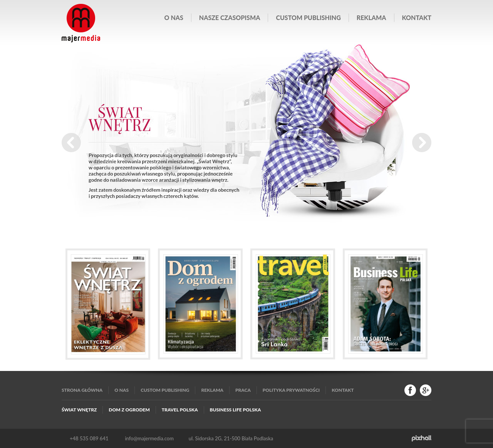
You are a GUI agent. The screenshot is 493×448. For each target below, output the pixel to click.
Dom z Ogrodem (129, 410)
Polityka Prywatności (291, 390)
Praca (243, 390)
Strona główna (82, 390)
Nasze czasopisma (230, 18)
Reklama (371, 18)
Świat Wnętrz (79, 410)
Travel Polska (180, 410)
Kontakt (417, 18)
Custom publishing (308, 18)
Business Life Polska (236, 410)
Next (422, 143)
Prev (71, 143)
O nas (174, 18)
